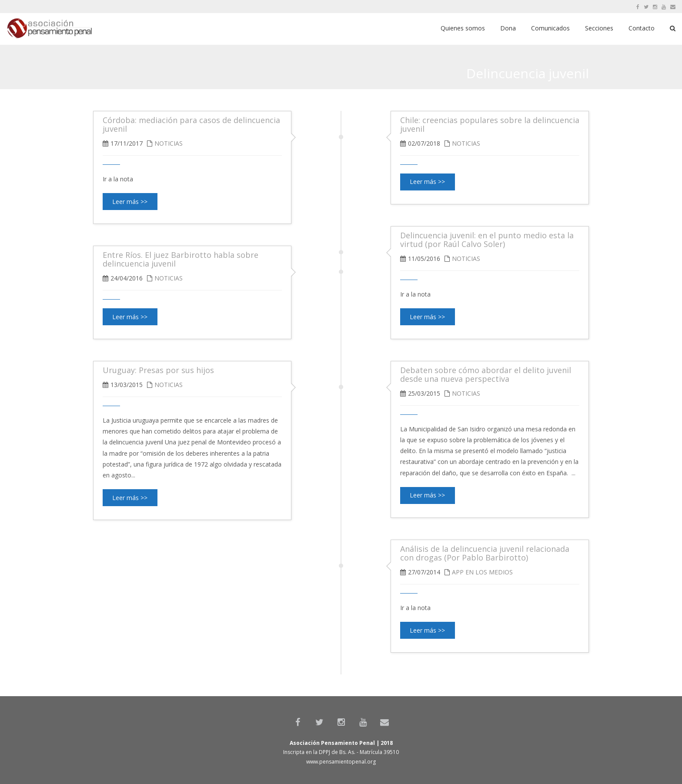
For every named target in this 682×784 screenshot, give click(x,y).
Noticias (466, 143)
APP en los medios (482, 572)
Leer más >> (427, 182)
